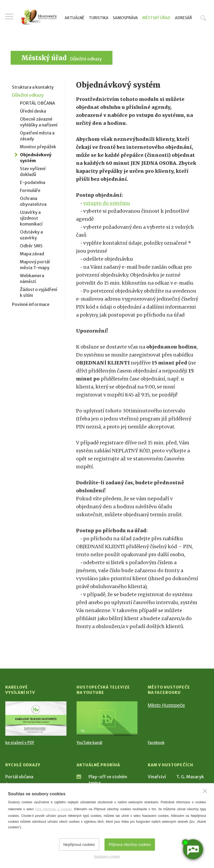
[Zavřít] (205, 791)
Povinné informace (31, 304)
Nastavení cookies (107, 857)
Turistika (99, 18)
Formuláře (30, 190)
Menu (9, 17)
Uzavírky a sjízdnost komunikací (31, 218)
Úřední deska (33, 111)
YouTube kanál (89, 743)
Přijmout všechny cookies (130, 845)
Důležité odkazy (86, 59)
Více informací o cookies (53, 809)
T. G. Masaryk (190, 777)
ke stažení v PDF (20, 743)
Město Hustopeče (166, 705)
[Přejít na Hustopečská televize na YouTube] (107, 718)
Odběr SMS (31, 246)
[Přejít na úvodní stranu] (39, 17)
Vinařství (157, 777)
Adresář (183, 18)
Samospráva (125, 18)
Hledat (203, 18)
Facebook (156, 743)
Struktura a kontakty (33, 87)
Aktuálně (74, 18)
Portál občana (19, 777)
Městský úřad (156, 18)
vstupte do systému (107, 203)
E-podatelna (33, 182)
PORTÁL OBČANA (37, 103)
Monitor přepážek (38, 147)
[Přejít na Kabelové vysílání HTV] (36, 718)
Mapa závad (32, 254)
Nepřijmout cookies (79, 845)
